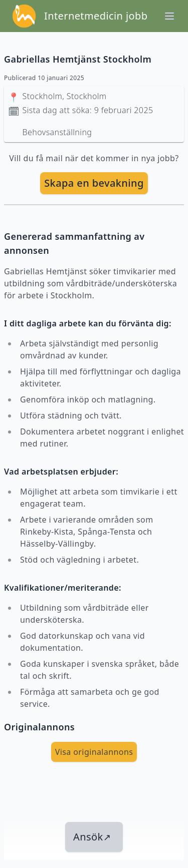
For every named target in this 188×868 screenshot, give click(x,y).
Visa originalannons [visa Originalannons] (94, 752)
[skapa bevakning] (94, 183)
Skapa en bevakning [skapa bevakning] (94, 183)
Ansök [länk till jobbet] (92, 837)
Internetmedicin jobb (96, 16)
